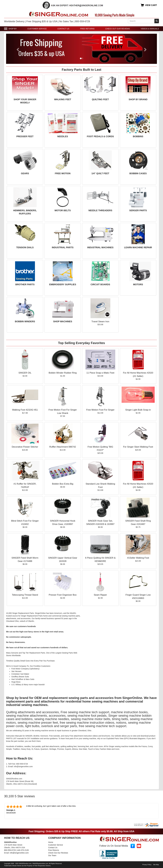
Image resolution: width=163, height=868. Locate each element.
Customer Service (37, 29)
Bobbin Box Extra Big (63, 484)
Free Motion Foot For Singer (100, 410)
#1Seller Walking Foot (138, 558)
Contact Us (63, 29)
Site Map (156, 865)
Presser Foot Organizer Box (63, 595)
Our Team (52, 855)
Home (51, 842)
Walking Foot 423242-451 (25, 410)
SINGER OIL (25, 373)
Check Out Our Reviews (118, 29)
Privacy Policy (147, 865)
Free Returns (87, 29)
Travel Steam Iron (100, 322)
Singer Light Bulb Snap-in (138, 410)
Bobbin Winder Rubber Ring (63, 373)
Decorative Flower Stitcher (25, 447)
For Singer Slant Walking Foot (138, 447)
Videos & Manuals (150, 29)
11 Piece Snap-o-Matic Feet (100, 373)
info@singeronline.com (19, 853)
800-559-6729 (10, 850)
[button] (17, 49)
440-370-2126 (23, 850)
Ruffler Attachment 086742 (63, 447)
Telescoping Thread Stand (25, 595)
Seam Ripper (100, 595)
